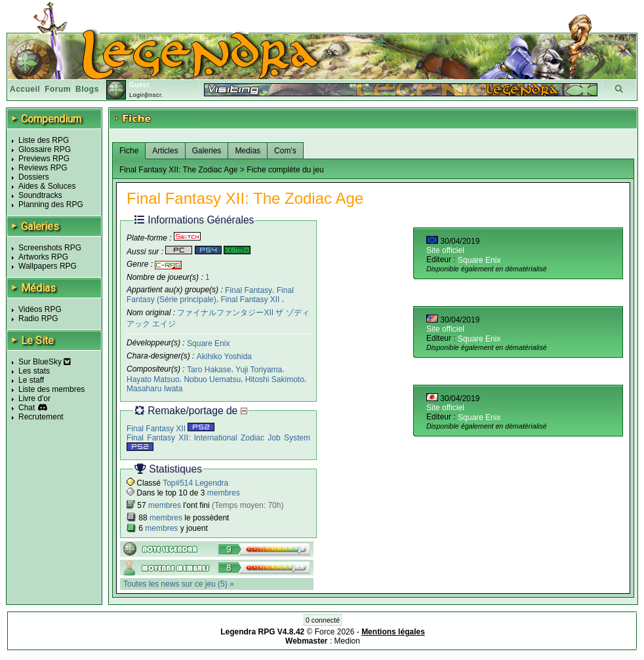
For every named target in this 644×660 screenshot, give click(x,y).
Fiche (129, 151)
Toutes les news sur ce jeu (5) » (179, 584)
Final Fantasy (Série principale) (210, 295)
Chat (27, 408)
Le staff (31, 380)
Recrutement (41, 417)
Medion (347, 641)
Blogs (87, 89)
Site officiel (445, 250)
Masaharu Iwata (154, 388)
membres (224, 493)
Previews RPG (44, 159)
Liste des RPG (44, 140)
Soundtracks (40, 195)
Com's (285, 151)
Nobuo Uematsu (212, 379)
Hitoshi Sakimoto (275, 379)
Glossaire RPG (45, 149)
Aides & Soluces (47, 186)
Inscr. (155, 95)
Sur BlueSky (45, 362)
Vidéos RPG (40, 309)
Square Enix (208, 343)
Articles (165, 151)
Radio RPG (38, 319)
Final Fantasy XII (251, 300)
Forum (58, 89)
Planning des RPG (51, 204)
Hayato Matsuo (153, 379)
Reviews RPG (43, 168)
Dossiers (34, 177)
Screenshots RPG (50, 248)
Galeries (207, 151)
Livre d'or (34, 398)
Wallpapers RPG (48, 266)
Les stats (34, 371)
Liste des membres (51, 389)
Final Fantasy (249, 290)
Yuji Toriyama (259, 370)
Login (137, 95)
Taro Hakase (209, 370)
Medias (248, 151)
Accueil (25, 89)
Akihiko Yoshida (224, 357)
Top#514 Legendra (195, 483)
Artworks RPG (43, 257)
